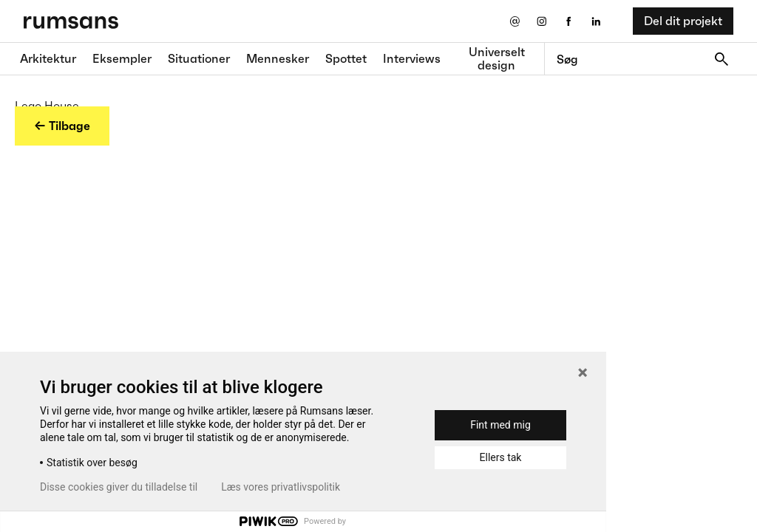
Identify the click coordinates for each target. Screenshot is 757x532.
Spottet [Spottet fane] (346, 58)
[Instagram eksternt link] (542, 21)
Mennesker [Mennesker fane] (278, 58)
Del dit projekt (683, 21)
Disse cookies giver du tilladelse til (119, 487)
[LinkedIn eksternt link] (596, 21)
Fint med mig (500, 425)
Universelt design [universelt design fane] (497, 58)
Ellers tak (501, 457)
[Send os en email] (514, 21)
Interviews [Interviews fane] (412, 58)
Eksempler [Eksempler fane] (122, 58)
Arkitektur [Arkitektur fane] (48, 58)
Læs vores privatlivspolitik (281, 487)
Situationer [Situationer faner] (199, 58)
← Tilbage (62, 126)
